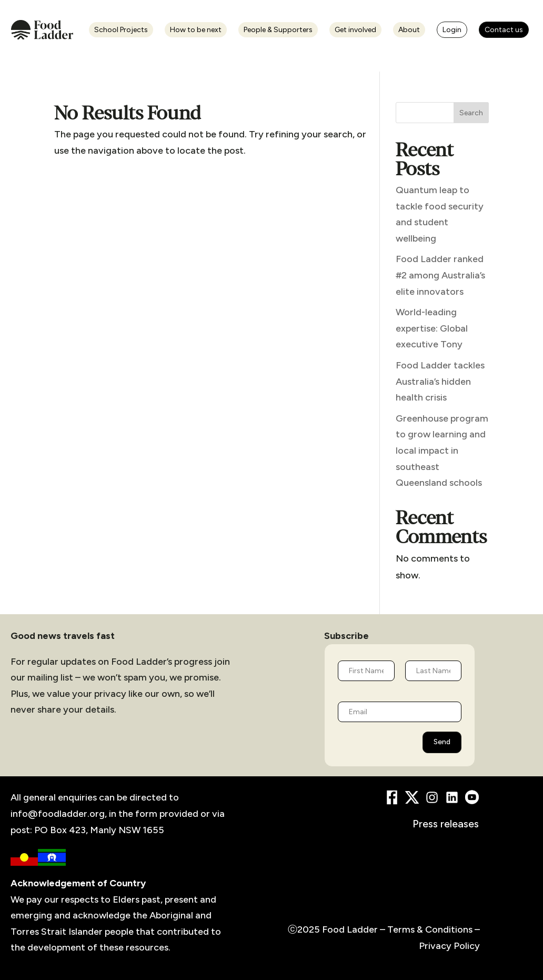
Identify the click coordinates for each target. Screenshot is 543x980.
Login (452, 30)
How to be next (196, 30)
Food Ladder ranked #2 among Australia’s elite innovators (440, 275)
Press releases (446, 824)
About (409, 30)
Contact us (504, 30)
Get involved (355, 30)
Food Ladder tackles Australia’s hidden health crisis (440, 381)
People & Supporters (278, 30)
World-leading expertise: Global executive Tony (432, 328)
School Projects (121, 30)
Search (471, 113)
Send (442, 742)
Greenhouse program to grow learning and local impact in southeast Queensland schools (442, 451)
